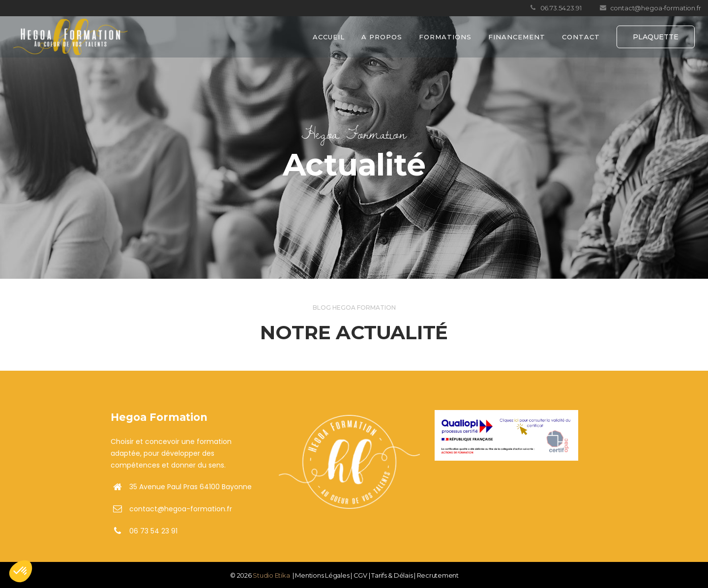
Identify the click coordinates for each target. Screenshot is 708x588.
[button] (21, 571)
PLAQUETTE (656, 37)
